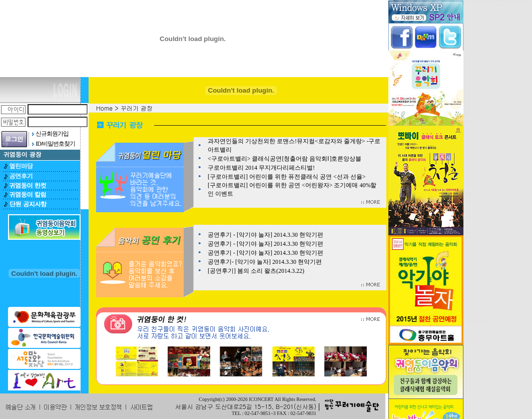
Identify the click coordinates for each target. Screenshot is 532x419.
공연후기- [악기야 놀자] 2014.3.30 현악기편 (265, 262)
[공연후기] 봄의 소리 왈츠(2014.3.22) (256, 271)
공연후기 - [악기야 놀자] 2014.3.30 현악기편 (265, 235)
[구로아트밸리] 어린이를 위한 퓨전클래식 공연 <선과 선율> (287, 177)
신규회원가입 (52, 134)
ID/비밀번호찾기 (55, 144)
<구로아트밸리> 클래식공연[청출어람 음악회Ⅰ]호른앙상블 (285, 159)
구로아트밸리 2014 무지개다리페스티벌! (261, 168)
